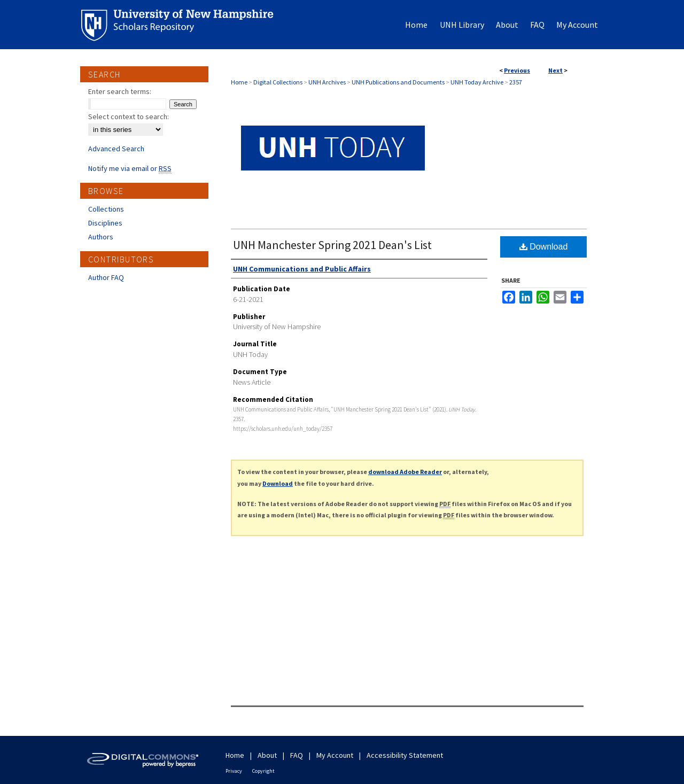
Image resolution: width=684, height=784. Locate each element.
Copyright (263, 771)
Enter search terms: (120, 91)
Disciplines (105, 223)
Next (555, 70)
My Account (335, 755)
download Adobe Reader (405, 472)
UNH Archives (327, 82)
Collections (106, 209)
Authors (101, 237)
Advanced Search (116, 149)
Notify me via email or (130, 168)
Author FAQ (106, 277)
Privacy (234, 771)
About (267, 755)
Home (239, 82)
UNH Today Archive (477, 82)
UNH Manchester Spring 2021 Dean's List (332, 245)
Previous (517, 70)
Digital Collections (278, 82)
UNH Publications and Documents (398, 82)
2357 (516, 82)
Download (544, 247)
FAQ (297, 755)
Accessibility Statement (405, 755)
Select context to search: (129, 117)
